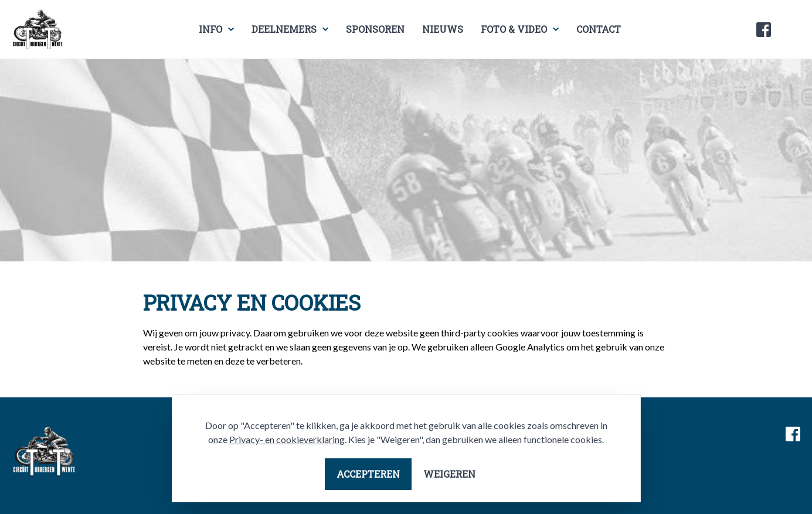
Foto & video (514, 29)
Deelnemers (284, 29)
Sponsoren (375, 29)
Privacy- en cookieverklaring (287, 439)
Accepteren (368, 474)
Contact (599, 29)
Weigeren (449, 474)
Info (210, 29)
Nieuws (443, 29)
